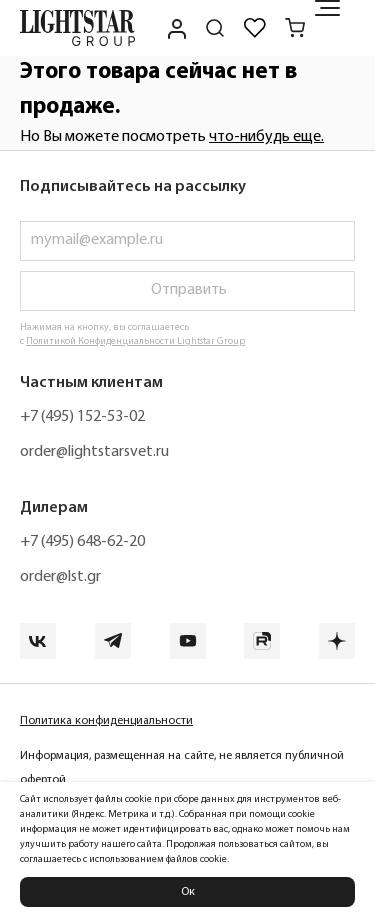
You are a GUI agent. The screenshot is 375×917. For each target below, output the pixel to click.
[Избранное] (255, 28)
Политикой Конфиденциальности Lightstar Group (135, 341)
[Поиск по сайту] (215, 28)
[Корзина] (295, 28)
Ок (188, 892)
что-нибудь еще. (266, 137)
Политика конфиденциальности (106, 721)
